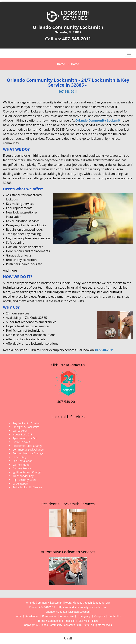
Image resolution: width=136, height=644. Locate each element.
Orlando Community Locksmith (99, 120)
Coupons (100, 616)
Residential (32, 616)
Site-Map (84, 621)
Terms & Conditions (49, 621)
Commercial (49, 616)
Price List (70, 621)
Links (95, 621)
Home (61, 64)
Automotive (67, 616)
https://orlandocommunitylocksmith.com (82, 607)
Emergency (84, 616)
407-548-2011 (77, 39)
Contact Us (115, 616)
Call (68, 638)
